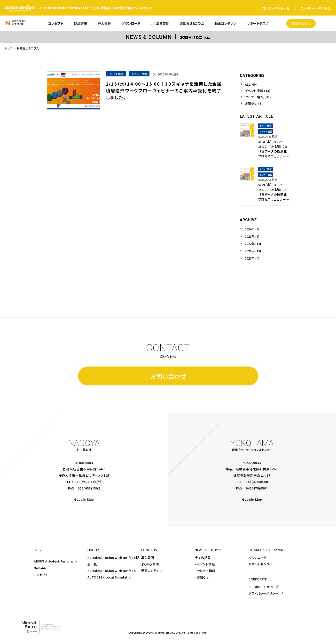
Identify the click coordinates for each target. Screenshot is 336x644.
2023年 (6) (252, 236)
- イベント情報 (205, 564)
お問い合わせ (168, 376)
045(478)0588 (257, 482)
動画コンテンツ (152, 571)
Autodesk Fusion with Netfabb (112, 571)
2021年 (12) (253, 251)
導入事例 (148, 558)
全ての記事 (203, 558)
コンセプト (41, 575)
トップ (9, 48)
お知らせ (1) (254, 103)
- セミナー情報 (205, 571)
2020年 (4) (252, 258)
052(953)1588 (86, 482)
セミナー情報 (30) (258, 97)
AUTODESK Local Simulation (110, 577)
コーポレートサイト (262, 587)
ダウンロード (258, 558)
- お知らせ (202, 577)
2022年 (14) (253, 244)
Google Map (84, 500)
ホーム (38, 550)
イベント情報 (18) (258, 91)
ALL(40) (251, 84)
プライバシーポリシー (263, 593)
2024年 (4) (252, 229)
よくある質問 (150, 564)
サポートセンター (260, 564)
